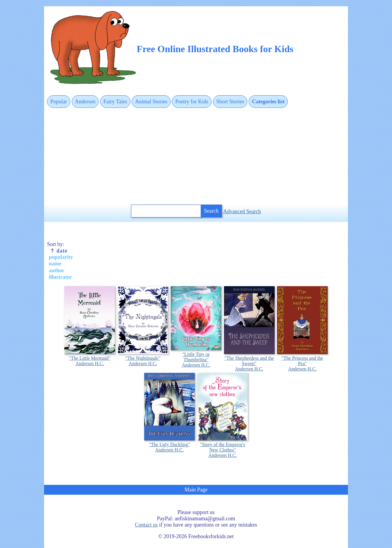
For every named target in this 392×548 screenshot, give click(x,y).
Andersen (85, 102)
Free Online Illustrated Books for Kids (215, 49)
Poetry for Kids (192, 102)
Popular (59, 102)
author (57, 270)
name (55, 264)
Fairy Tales (115, 102)
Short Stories (230, 102)
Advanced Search (242, 211)
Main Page (196, 490)
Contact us (146, 525)
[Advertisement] (196, 157)
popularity (61, 257)
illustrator (60, 277)
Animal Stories (151, 102)
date (59, 251)
